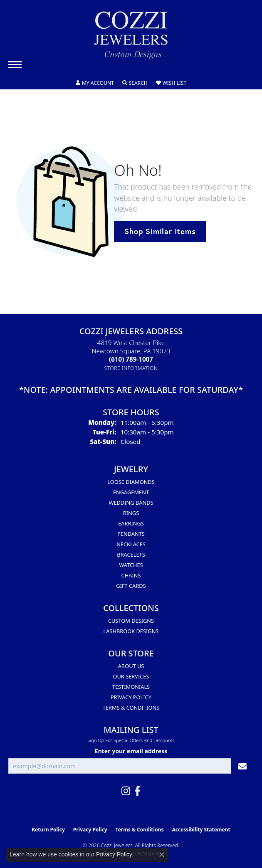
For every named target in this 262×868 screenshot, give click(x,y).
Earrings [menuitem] (131, 523)
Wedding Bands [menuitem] (131, 503)
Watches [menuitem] (131, 565)
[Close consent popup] (162, 855)
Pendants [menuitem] (131, 534)
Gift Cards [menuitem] (131, 586)
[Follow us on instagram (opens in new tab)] (126, 791)
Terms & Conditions (131, 708)
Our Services (131, 676)
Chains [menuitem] (131, 575)
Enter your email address (131, 751)
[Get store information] (131, 368)
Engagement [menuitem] (131, 492)
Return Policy (48, 830)
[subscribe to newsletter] (242, 766)
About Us (131, 666)
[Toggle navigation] (15, 65)
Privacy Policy (131, 697)
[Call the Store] (131, 359)
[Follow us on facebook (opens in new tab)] (137, 791)
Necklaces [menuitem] (131, 544)
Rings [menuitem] (131, 513)
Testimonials (131, 687)
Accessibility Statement (201, 830)
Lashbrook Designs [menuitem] (131, 631)
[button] (95, 83)
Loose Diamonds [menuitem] (131, 482)
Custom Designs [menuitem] (131, 621)
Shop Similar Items (160, 231)
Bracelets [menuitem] (131, 555)
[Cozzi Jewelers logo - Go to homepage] (131, 38)
